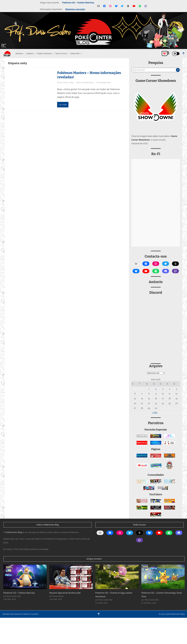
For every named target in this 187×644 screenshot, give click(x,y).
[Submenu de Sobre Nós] (75, 54)
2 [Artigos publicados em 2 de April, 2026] (156, 389)
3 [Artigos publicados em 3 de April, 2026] (163, 389)
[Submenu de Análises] (30, 54)
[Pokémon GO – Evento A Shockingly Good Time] (163, 577)
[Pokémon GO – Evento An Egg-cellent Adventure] (117, 577)
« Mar (155, 412)
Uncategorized (103, 82)
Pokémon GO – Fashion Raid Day (78, 3)
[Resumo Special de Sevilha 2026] (71, 577)
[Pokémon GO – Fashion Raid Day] (25, 577)
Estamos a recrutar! (75, 9)
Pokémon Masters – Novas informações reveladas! (89, 75)
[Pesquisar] (178, 70)
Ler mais (63, 105)
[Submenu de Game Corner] (61, 54)
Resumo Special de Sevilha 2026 (65, 593)
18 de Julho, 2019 (65, 82)
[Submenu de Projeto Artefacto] (44, 54)
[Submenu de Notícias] (19, 54)
